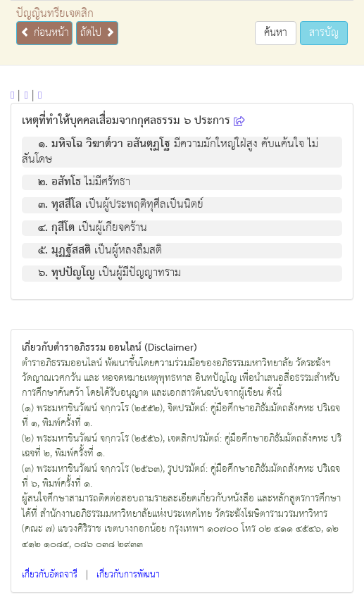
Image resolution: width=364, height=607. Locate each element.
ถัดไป (98, 33)
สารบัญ (324, 33)
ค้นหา (276, 33)
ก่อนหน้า (45, 33)
